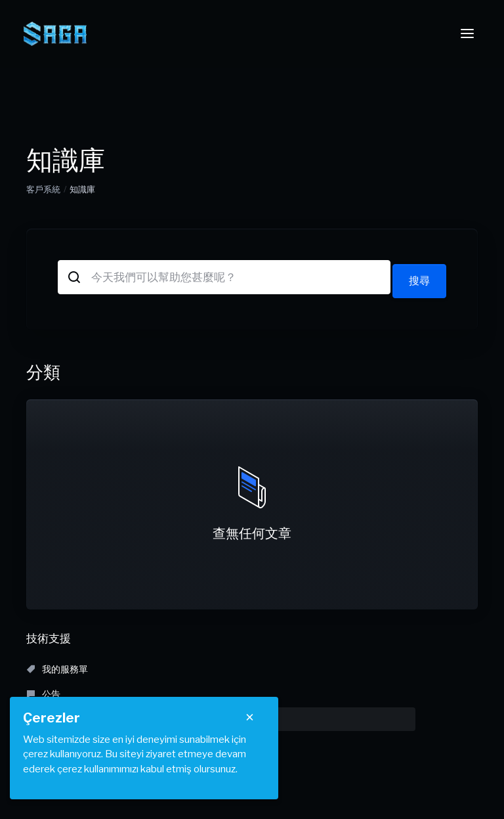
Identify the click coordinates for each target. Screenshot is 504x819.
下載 (44, 690)
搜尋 (419, 277)
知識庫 (345, 665)
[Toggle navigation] (467, 33)
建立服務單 (346, 690)
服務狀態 (197, 690)
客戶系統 (43, 189)
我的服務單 (57, 665)
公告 (188, 665)
